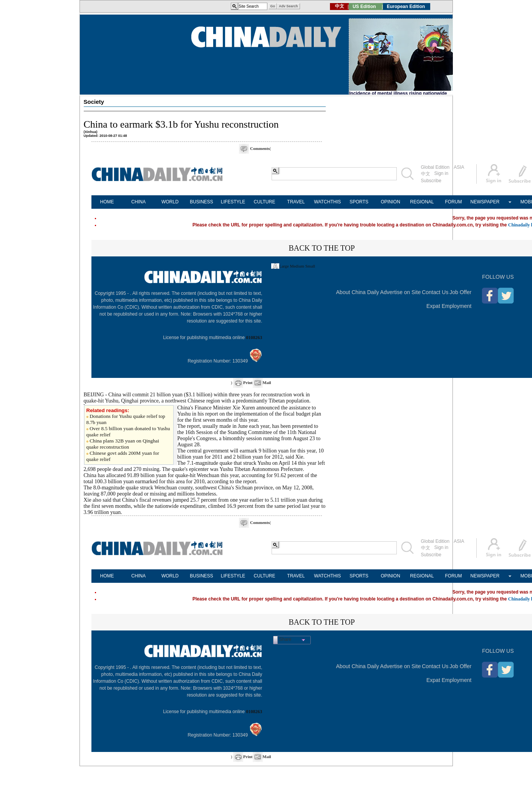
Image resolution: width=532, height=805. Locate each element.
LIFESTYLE (233, 202)
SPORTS (359, 202)
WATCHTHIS (328, 202)
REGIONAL (422, 202)
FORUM (454, 202)
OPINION (390, 202)
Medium (297, 266)
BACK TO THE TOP (322, 248)
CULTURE (265, 202)
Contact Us (435, 292)
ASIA (459, 167)
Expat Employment (449, 306)
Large (284, 266)
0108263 (254, 338)
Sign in (442, 173)
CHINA (138, 202)
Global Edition (435, 167)
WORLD (170, 202)
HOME (107, 202)
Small (310, 266)
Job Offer (460, 292)
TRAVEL (296, 202)
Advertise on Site (401, 292)
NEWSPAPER (485, 202)
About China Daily (358, 292)
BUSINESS (201, 202)
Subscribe (431, 181)
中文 (426, 174)
